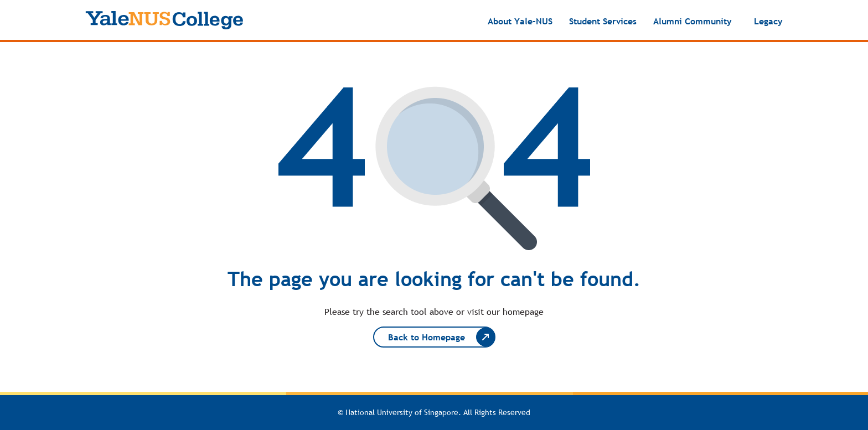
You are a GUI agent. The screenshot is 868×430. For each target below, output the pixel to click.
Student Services (603, 21)
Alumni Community (693, 21)
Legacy (768, 21)
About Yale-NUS (520, 21)
